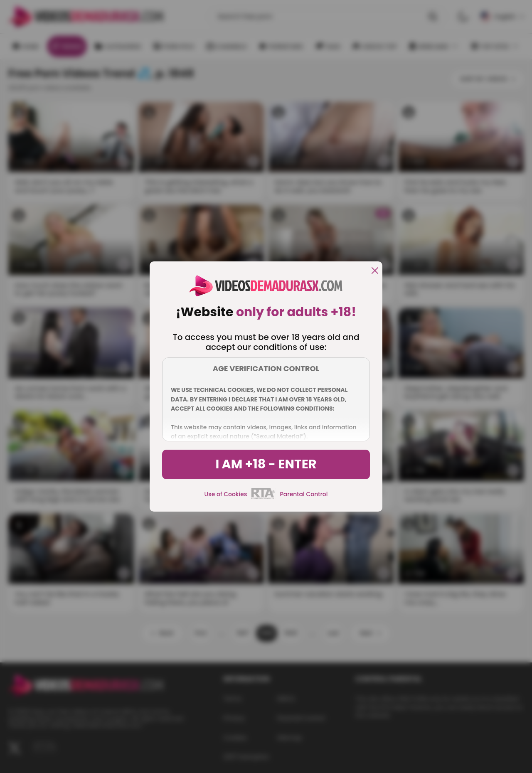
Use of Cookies (226, 494)
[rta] (263, 498)
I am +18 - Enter (266, 464)
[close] (375, 271)
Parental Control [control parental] (304, 494)
